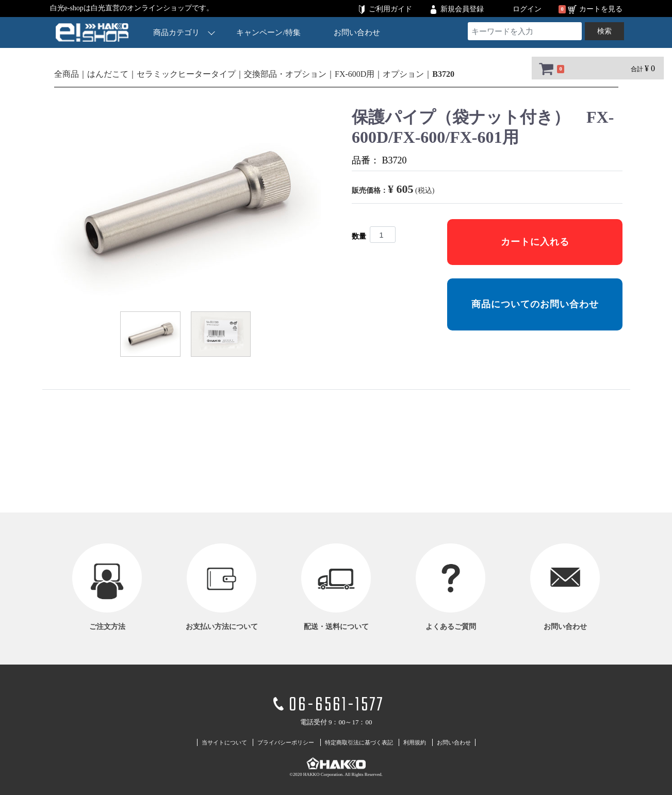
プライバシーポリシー (286, 742)
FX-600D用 (355, 74)
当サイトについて (224, 742)
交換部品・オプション (285, 74)
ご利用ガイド (390, 9)
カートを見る (601, 9)
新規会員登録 (462, 9)
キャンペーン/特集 (268, 32)
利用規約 (415, 742)
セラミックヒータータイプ (186, 74)
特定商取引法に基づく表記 (359, 742)
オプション (403, 74)
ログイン (527, 9)
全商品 (67, 74)
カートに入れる (535, 242)
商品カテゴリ (184, 32)
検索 (604, 31)
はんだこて (108, 74)
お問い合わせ (356, 32)
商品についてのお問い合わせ (535, 304)
